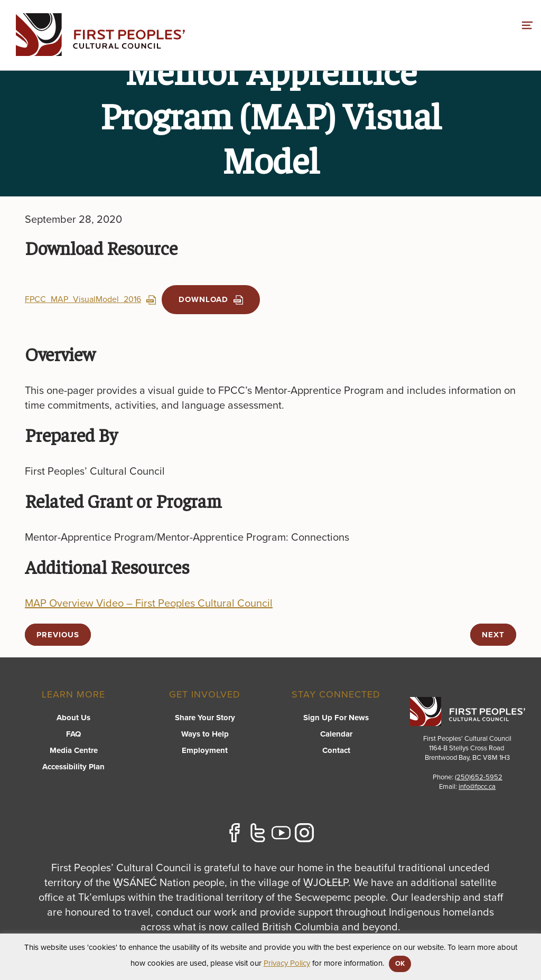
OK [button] (400, 964)
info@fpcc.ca (477, 787)
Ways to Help (205, 734)
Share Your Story (205, 718)
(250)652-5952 (479, 777)
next (493, 635)
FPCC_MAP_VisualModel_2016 (90, 299)
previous (58, 635)
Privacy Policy (287, 963)
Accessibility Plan (73, 767)
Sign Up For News (336, 718)
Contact (336, 750)
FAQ (73, 734)
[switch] (527, 24)
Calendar (336, 734)
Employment (205, 750)
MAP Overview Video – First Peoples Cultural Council (149, 604)
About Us (73, 718)
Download (211, 300)
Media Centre (74, 750)
